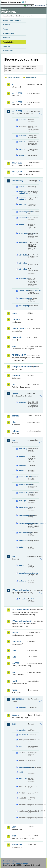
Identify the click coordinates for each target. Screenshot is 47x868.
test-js (21, 772)
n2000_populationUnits (23, 233)
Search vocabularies (14, 78)
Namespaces (8, 51)
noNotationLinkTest (23, 767)
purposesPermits (23, 507)
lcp (13, 672)
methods (22, 142)
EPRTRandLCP (19, 355)
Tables (6, 29)
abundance (23, 187)
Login (28, 6)
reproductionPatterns (23, 515)
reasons (22, 149)
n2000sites (23, 263)
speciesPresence (23, 533)
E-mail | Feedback (10, 861)
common (16, 320)
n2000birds (23, 243)
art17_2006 (17, 111)
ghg (14, 422)
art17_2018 (17, 172)
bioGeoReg (23, 449)
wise (14, 836)
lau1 (14, 650)
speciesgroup (23, 306)
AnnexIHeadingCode (23, 599)
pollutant (22, 581)
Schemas (7, 38)
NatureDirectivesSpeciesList (23, 291)
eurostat (16, 376)
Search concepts (31, 78)
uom (14, 827)
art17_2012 (17, 163)
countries (22, 136)
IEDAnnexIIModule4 (19, 621)
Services (6, 46)
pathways (22, 501)
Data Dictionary (21, 16)
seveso (15, 715)
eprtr (14, 346)
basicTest (22, 730)
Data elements (9, 33)
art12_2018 (17, 102)
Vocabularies (8, 42)
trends (21, 155)
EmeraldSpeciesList (23, 212)
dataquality (23, 204)
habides (16, 431)
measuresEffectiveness (23, 477)
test (14, 724)
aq (13, 84)
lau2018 (16, 663)
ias (13, 440)
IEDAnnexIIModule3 (19, 610)
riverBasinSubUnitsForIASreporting (23, 523)
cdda (14, 313)
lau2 (14, 657)
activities (22, 120)
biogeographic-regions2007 (23, 192)
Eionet (12, 16)
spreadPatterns (23, 541)
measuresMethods (23, 485)
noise (15, 690)
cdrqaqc (22, 457)
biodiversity (18, 181)
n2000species (23, 278)
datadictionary (19, 328)
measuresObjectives (23, 493)
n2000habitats (23, 255)
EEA (13, 2)
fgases (15, 393)
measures (23, 470)
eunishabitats (23, 218)
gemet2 (15, 416)
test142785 (23, 778)
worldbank (17, 845)
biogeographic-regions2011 (23, 199)
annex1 (22, 565)
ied (13, 556)
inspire (15, 633)
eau (20, 746)
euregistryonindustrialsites (19, 367)
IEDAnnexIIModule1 (19, 590)
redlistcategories (23, 298)
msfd (14, 681)
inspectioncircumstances (23, 573)
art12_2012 (17, 93)
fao (13, 384)
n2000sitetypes (23, 269)
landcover (17, 641)
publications (18, 699)
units (21, 547)
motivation (23, 224)
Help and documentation (12, 20)
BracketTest (23, 735)
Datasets (7, 25)
